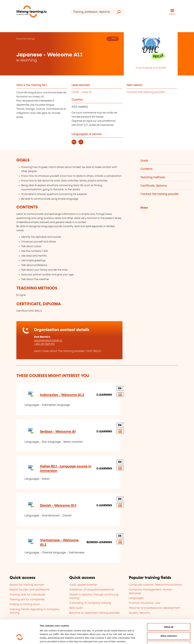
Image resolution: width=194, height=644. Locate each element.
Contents (146, 169)
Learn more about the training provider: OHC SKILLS (67, 351)
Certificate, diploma (154, 186)
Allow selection (169, 616)
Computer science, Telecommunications (155, 585)
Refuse (169, 625)
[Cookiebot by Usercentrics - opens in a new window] (20, 638)
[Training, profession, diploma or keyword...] (92, 12)
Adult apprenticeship (83, 585)
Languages (136, 598)
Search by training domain (27, 585)
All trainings (29, 39)
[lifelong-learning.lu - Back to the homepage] (32, 12)
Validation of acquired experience (92, 590)
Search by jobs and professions (30, 590)
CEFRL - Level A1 (82, 92)
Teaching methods (153, 177)
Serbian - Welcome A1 (58, 432)
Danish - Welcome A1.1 (58, 506)
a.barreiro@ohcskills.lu (48, 341)
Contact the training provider (146, 92)
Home (19, 39)
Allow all (169, 607)
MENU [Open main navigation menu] (172, 14)
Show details (160, 638)
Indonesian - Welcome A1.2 (62, 395)
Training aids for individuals (27, 595)
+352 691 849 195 (44, 344)
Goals (144, 161)
